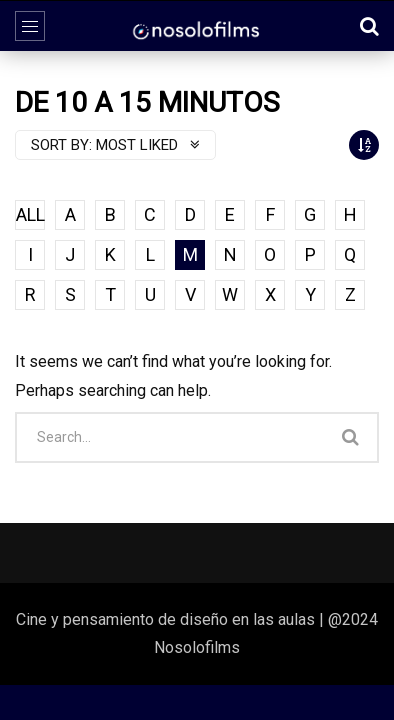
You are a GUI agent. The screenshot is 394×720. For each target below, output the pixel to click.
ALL (30, 214)
